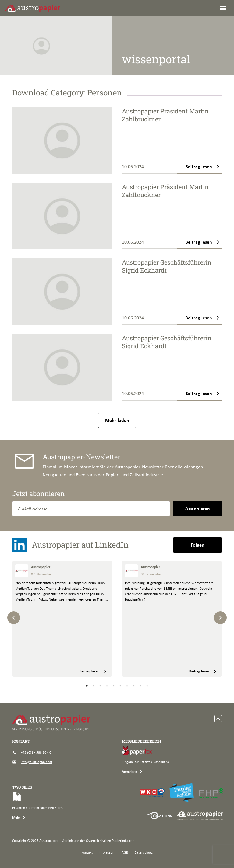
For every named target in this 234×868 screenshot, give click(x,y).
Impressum (107, 852)
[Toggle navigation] (223, 8)
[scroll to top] (218, 719)
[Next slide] (220, 618)
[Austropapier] (32, 8)
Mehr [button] (20, 818)
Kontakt (87, 852)
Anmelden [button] (133, 772)
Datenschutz (144, 852)
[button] (87, 686)
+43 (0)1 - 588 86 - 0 (32, 752)
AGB (125, 852)
